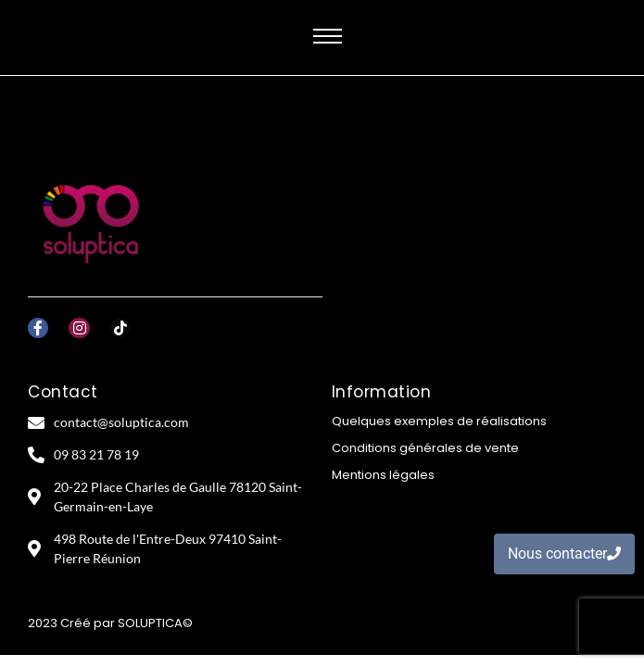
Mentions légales (383, 475)
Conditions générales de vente (425, 448)
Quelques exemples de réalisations (439, 421)
